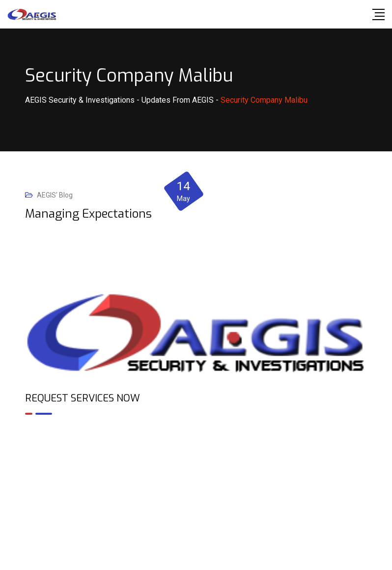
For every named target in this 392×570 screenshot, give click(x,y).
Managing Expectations (88, 214)
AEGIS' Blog (55, 195)
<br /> (196, 465)
